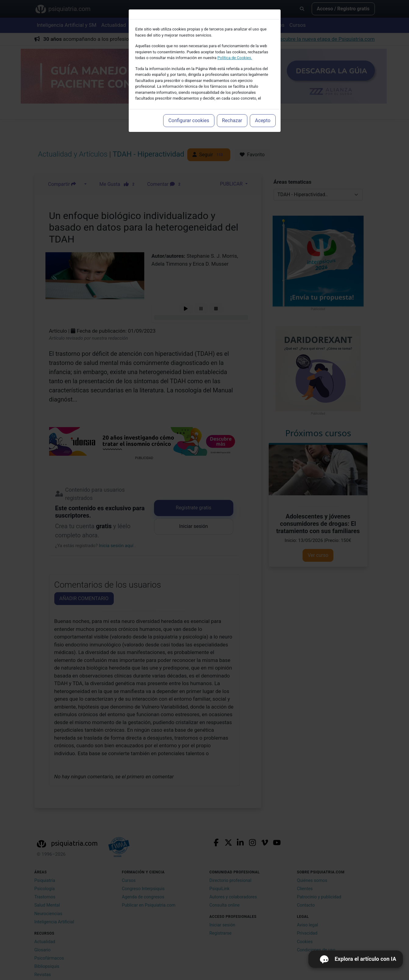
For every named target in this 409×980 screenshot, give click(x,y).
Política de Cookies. (235, 58)
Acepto (263, 120)
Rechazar (232, 120)
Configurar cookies (189, 120)
